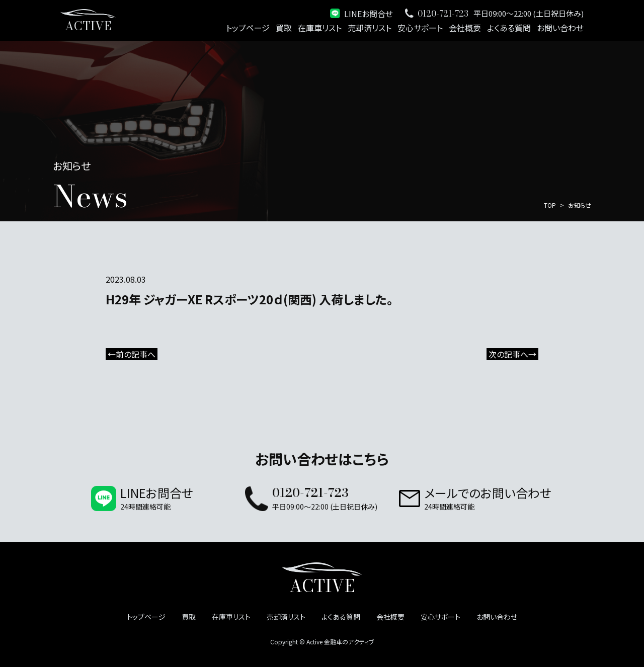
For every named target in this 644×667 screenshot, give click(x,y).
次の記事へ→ (512, 354)
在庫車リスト (320, 28)
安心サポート (420, 28)
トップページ (248, 28)
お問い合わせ (560, 28)
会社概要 (465, 28)
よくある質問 (509, 28)
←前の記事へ (132, 354)
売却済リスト (370, 28)
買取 (284, 28)
